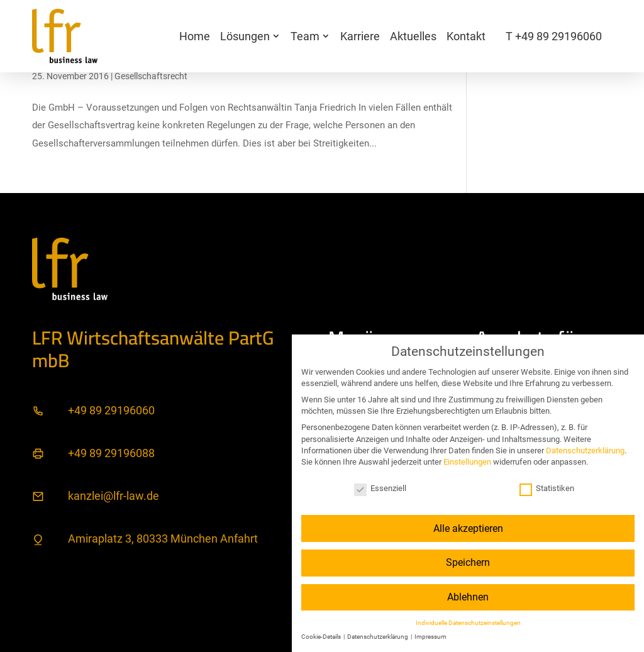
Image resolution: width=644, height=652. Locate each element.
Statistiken (547, 488)
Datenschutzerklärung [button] (378, 637)
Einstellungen (467, 462)
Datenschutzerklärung (585, 450)
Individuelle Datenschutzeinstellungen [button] (468, 623)
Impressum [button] (430, 637)
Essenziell (380, 488)
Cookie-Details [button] (322, 637)
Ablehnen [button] (468, 597)
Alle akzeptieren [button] (468, 528)
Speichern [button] (468, 562)
